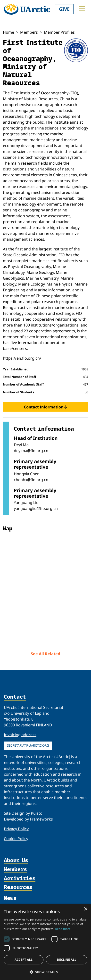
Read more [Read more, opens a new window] (63, 929)
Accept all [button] (24, 960)
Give (64, 9)
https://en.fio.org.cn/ (22, 358)
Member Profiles (59, 32)
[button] (45, 972)
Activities (20, 879)
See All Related (45, 654)
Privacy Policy (16, 829)
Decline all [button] (67, 960)
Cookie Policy (16, 839)
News (10, 898)
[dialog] (45, 942)
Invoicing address (20, 735)
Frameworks (41, 819)
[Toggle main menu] (82, 9)
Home (8, 32)
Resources (18, 887)
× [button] (86, 909)
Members (29, 32)
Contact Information (45, 407)
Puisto (37, 813)
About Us (16, 861)
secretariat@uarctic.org (28, 745)
